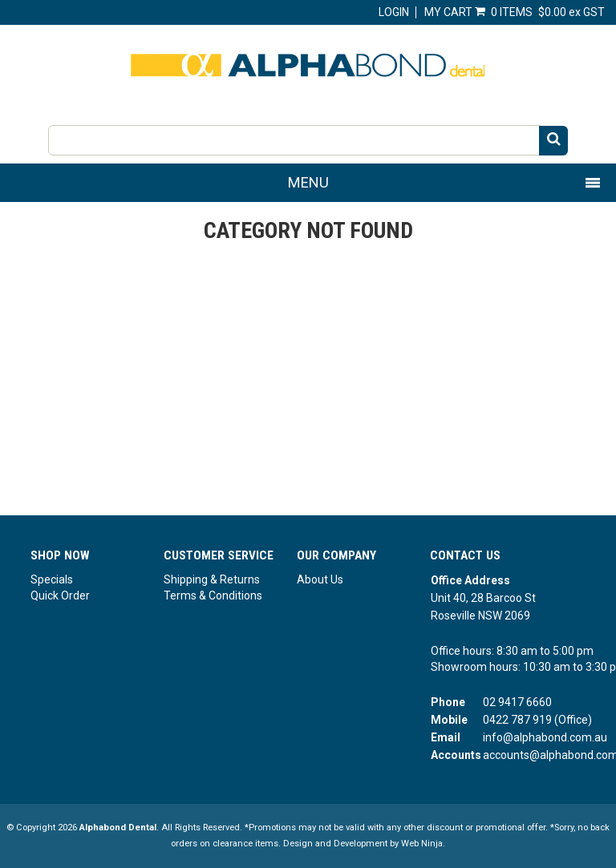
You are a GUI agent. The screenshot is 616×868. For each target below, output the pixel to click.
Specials (52, 579)
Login (394, 12)
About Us (320, 579)
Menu (308, 182)
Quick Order (60, 595)
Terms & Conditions (213, 595)
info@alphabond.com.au (545, 737)
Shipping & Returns (212, 579)
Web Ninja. (423, 844)
